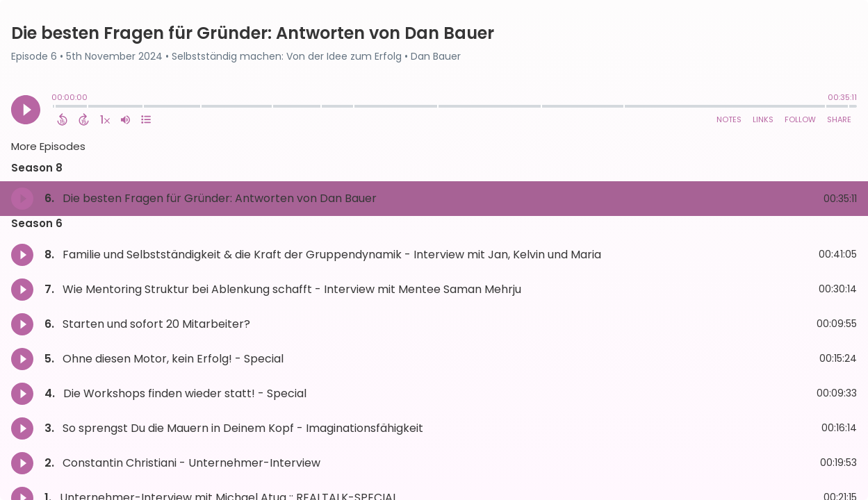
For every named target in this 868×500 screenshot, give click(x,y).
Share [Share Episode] (839, 119)
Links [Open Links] (763, 119)
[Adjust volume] (125, 119)
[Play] (26, 110)
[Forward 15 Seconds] (84, 119)
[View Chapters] (146, 119)
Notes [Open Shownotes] (729, 119)
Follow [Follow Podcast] (800, 119)
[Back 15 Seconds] (62, 119)
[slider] (55, 108)
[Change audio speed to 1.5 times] (105, 119)
